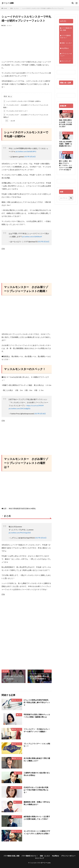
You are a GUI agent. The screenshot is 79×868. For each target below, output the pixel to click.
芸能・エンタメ (15, 8)
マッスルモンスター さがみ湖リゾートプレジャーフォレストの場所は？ (26, 116)
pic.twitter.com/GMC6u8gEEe (20, 408)
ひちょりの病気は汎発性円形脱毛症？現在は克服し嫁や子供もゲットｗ (37, 702)
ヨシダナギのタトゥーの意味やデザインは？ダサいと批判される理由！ (37, 832)
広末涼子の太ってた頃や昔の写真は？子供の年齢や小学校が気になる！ (36, 790)
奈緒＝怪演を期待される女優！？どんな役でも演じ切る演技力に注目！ (66, 123)
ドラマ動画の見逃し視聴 (66, 29)
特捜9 (20, 715)
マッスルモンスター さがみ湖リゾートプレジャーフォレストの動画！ (26, 106)
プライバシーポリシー (66, 55)
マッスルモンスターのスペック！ (16, 111)
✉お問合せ (65, 48)
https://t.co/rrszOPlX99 (35, 405)
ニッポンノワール (17, 788)
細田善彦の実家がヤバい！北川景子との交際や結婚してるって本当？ (37, 818)
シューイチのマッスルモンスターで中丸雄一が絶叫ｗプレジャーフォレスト (43, 8)
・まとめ (10, 121)
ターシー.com (8, 3)
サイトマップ (66, 61)
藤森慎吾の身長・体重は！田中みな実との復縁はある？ (37, 803)
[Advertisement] (27, 42)
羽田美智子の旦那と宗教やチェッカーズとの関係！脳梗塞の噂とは (37, 716)
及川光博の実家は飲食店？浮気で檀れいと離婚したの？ (37, 759)
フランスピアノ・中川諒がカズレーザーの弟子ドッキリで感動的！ (37, 730)
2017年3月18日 (40, 414)
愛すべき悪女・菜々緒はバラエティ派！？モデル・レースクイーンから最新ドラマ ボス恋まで (66, 165)
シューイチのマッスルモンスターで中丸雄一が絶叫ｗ (22, 101)
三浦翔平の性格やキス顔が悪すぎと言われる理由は (37, 774)
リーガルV (19, 773)
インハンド (19, 802)
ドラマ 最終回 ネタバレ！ (65, 37)
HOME (5, 8)
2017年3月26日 (30, 157)
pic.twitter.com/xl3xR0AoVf (32, 237)
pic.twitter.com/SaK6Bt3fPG (26, 151)
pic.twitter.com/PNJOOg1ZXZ (20, 533)
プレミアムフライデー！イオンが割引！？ (37, 745)
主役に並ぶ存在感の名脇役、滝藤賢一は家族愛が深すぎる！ (66, 144)
